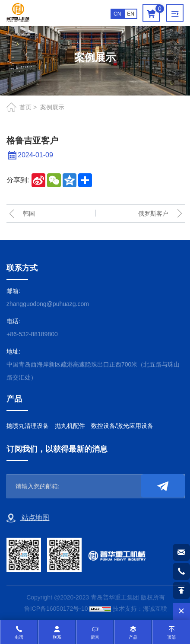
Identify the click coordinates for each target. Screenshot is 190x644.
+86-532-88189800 (32, 334)
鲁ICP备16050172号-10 (56, 609)
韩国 (29, 214)
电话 (19, 637)
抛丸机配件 (70, 426)
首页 (25, 107)
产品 (133, 637)
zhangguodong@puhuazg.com (48, 304)
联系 (57, 637)
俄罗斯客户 (153, 214)
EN (131, 14)
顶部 (171, 637)
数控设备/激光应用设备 (122, 426)
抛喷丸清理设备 (28, 426)
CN (117, 14)
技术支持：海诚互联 (140, 609)
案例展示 (52, 107)
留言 (95, 637)
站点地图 (28, 518)
